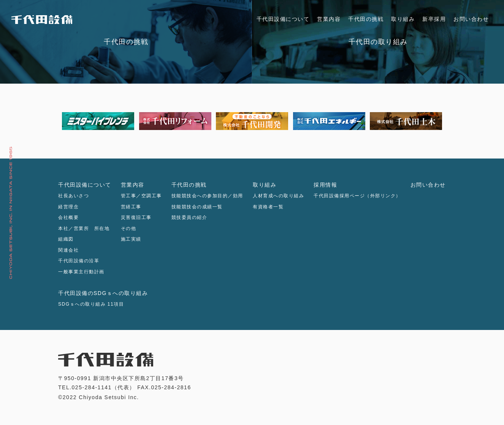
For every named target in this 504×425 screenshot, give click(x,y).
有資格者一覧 (268, 207)
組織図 (66, 239)
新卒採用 (434, 19)
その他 (129, 228)
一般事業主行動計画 (81, 272)
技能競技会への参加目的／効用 (207, 196)
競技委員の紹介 (189, 217)
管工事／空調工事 (141, 196)
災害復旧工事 (136, 217)
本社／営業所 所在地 (84, 228)
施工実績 (131, 239)
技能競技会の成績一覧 (197, 207)
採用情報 (325, 185)
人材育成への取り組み (278, 196)
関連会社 (68, 250)
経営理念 (68, 207)
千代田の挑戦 (366, 19)
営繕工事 (131, 207)
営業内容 (329, 19)
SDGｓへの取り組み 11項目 (91, 304)
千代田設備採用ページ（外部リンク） (357, 196)
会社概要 (68, 217)
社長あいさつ (74, 196)
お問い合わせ (471, 19)
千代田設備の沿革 (79, 261)
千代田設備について (283, 19)
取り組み (403, 19)
